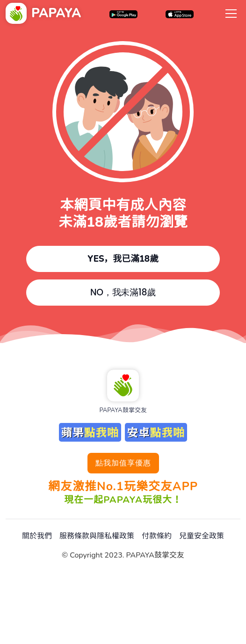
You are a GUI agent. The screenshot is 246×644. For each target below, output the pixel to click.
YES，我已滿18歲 (123, 259)
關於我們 (37, 536)
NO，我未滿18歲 (123, 292)
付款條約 (157, 536)
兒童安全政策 (202, 536)
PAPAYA (56, 13)
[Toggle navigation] (231, 13)
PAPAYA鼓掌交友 (123, 410)
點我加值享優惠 (123, 463)
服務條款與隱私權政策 (97, 536)
